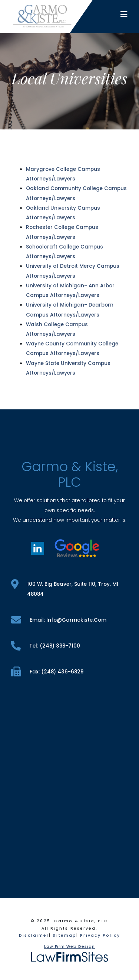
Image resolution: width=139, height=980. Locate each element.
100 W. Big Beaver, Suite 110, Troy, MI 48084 (65, 588)
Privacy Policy (100, 935)
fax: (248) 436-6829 (47, 672)
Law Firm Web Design (70, 947)
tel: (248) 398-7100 (46, 646)
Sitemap (64, 935)
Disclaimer (34, 935)
